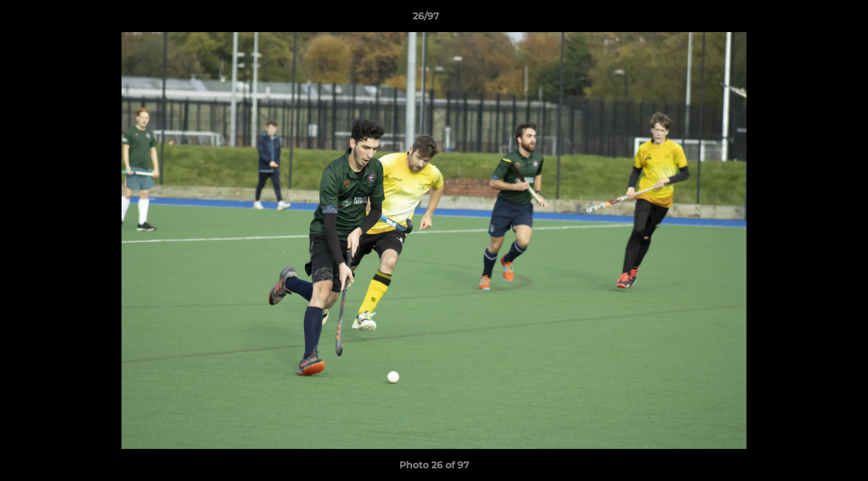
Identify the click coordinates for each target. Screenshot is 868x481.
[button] (812, 19)
